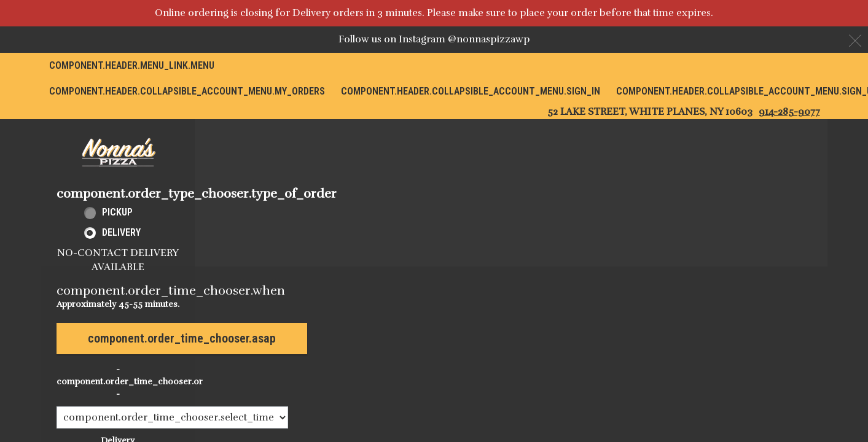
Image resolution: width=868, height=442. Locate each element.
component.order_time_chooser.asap (182, 338)
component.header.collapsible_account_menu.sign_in (471, 91)
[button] (118, 152)
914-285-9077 (789, 112)
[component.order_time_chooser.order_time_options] (172, 417)
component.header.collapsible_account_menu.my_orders (187, 91)
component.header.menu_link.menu (132, 65)
